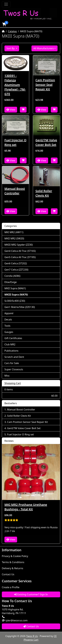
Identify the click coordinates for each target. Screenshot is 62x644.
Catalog (12, 31)
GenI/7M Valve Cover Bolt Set (46, 142)
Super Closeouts (14, 369)
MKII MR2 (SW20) (14, 238)
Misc (7, 376)
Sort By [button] (11, 48)
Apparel (9, 313)
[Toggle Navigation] (6, 4)
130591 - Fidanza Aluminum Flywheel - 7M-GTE (15, 85)
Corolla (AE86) (12, 276)
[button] (4, 24)
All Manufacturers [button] (44, 48)
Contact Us (8, 574)
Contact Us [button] (31, 626)
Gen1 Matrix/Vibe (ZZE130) (20, 307)
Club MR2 (10, 344)
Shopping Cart (13, 383)
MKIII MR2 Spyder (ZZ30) (19, 245)
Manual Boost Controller (15, 191)
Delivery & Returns (13, 568)
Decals (8, 319)
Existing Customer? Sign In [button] (31, 594)
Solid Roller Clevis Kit (44, 193)
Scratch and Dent (14, 357)
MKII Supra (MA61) (15, 288)
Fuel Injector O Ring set (15, 142)
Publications (11, 351)
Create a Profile (11, 587)
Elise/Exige (11, 282)
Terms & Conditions (13, 562)
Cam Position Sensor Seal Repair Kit (45, 85)
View (11, 110)
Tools (7, 326)
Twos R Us (32, 636)
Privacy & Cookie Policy (15, 556)
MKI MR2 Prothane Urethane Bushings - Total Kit (26, 507)
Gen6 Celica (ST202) (16, 263)
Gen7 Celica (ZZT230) (16, 270)
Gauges (9, 332)
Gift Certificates (13, 338)
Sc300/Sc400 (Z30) (15, 301)
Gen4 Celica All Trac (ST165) (20, 251)
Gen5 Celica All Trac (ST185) (20, 257)
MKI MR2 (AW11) (14, 232)
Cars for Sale (12, 363)
